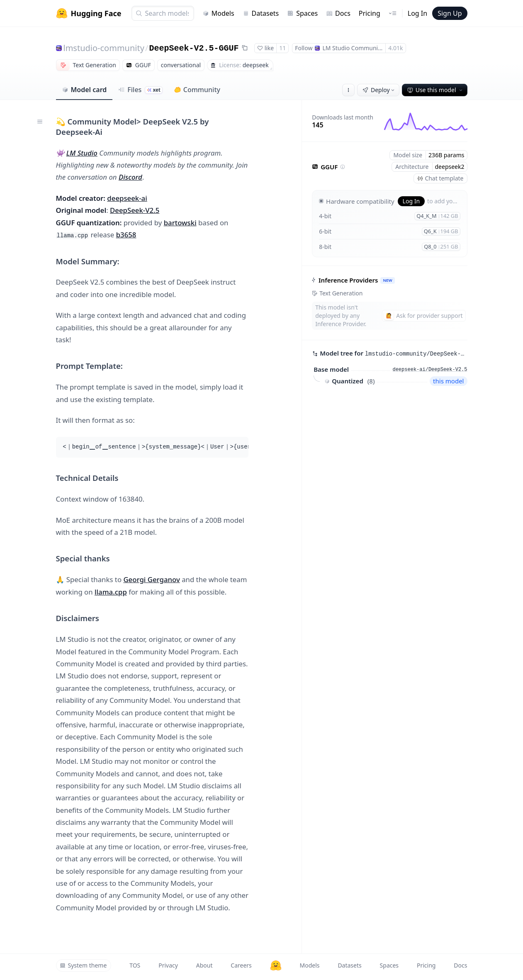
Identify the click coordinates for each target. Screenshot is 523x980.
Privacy (168, 965)
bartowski (180, 223)
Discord (130, 177)
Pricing (370, 13)
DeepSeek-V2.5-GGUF (194, 48)
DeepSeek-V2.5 (135, 210)
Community (197, 90)
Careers (241, 965)
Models (218, 13)
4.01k (395, 48)
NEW (388, 280)
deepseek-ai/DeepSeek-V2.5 (430, 370)
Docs (338, 13)
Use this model (435, 90)
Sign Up (450, 13)
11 (282, 48)
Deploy (379, 90)
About (204, 965)
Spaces (302, 13)
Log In (417, 13)
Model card (84, 90)
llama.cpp (111, 592)
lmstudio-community (104, 48)
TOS (135, 965)
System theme (83, 965)
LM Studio (82, 153)
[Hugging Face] (276, 965)
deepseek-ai (127, 198)
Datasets (261, 13)
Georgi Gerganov (151, 579)
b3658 (126, 235)
